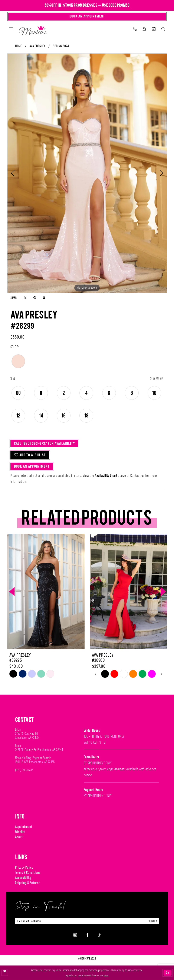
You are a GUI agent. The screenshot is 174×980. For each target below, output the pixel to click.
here (106, 975)
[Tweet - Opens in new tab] (25, 297)
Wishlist (20, 832)
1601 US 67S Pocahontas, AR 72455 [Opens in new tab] (35, 762)
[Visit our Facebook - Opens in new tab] (87, 936)
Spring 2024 (61, 46)
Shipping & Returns (28, 883)
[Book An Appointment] (87, 16)
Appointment (24, 827)
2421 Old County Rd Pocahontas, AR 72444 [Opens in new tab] (39, 750)
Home (19, 46)
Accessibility (23, 878)
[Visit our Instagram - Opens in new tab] (75, 935)
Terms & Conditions (28, 873)
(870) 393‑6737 (24, 770)
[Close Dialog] (5, 973)
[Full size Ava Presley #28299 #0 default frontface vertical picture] (87, 173)
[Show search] (163, 29)
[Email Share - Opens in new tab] (44, 298)
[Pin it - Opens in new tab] (35, 297)
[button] (11, 29)
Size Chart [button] (157, 378)
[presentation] (46, 592)
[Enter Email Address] (87, 922)
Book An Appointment (32, 467)
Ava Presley (37, 46)
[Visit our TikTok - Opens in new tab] (99, 936)
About (19, 837)
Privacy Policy (24, 868)
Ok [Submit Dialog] (168, 973)
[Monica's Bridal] (33, 30)
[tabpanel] (87, 173)
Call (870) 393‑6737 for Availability (45, 444)
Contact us (137, 476)
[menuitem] (11, 29)
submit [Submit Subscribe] (153, 922)
